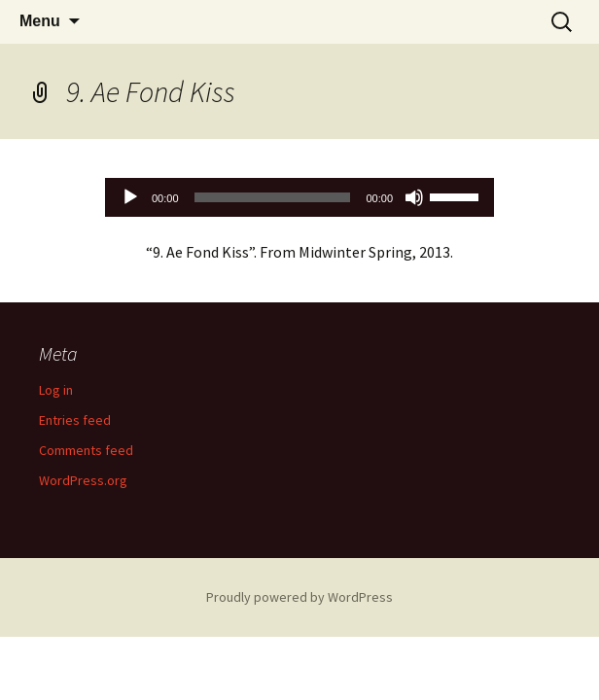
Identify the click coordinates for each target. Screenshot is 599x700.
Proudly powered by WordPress (299, 597)
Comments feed (86, 450)
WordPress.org (83, 480)
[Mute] (414, 197)
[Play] (130, 197)
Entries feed (75, 420)
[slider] (273, 197)
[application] (299, 197)
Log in (56, 390)
